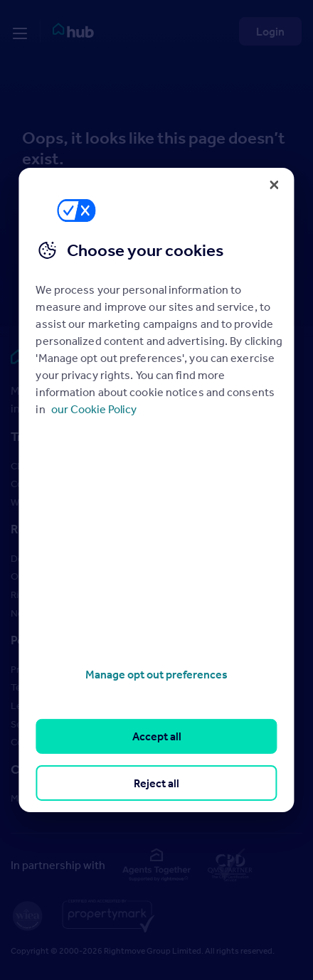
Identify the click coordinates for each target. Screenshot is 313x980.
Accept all (157, 736)
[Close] (275, 185)
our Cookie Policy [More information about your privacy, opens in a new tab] (94, 409)
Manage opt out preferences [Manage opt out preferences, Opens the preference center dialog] (156, 674)
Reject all (156, 783)
